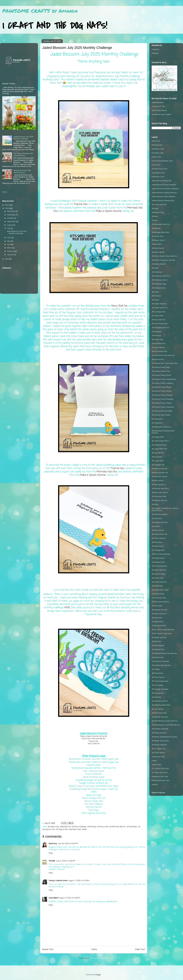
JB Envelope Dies (159, 312)
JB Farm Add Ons (159, 320)
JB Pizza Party (157, 546)
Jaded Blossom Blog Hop (161, 181)
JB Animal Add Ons (159, 205)
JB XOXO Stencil (158, 753)
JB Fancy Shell (103, 827)
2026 (7, 205)
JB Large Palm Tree (159, 449)
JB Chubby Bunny (159, 288)
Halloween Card (158, 177)
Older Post (140, 950)
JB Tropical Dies (62, 829)
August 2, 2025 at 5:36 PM (70, 898)
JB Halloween (157, 423)
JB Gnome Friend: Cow (161, 371)
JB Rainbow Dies (158, 562)
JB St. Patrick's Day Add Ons (163, 630)
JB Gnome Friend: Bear (161, 367)
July (9, 228)
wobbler (155, 784)
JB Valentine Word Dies (161, 705)
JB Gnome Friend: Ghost (161, 375)
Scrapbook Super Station (161, 114)
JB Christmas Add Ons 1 (161, 276)
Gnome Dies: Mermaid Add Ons (94, 739)
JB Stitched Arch (158, 649)
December (11, 211)
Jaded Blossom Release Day (163, 201)
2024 (7, 259)
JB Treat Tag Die (158, 677)
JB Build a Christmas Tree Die (163, 260)
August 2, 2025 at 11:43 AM (79, 881)
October (10, 218)
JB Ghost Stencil (158, 347)
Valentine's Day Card (160, 777)
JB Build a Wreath (159, 264)
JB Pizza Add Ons (159, 538)
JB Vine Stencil (158, 709)
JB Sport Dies (157, 618)
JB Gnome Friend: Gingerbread (164, 379)
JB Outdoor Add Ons (160, 522)
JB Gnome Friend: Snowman (163, 407)
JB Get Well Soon (159, 343)
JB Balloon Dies (158, 212)
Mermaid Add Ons (107, 472)
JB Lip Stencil (157, 457)
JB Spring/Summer (159, 626)
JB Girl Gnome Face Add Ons (163, 355)
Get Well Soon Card (159, 169)
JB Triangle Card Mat (160, 689)
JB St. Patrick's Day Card (161, 633)
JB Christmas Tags (159, 284)
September (12, 221)
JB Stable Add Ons (159, 638)
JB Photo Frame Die (160, 534)
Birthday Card (53, 827)
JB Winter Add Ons (159, 733)
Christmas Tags (158, 153)
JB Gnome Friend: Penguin (162, 395)
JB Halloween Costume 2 (161, 427)
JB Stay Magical (158, 645)
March (10, 248)
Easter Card (156, 157)
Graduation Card (158, 173)
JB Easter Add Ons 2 (160, 308)
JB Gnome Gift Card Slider (162, 411)
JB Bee (154, 220)
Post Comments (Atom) (99, 958)
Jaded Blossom (158, 102)
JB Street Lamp (158, 657)
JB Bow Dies (157, 244)
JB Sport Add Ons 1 (159, 614)
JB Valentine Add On (160, 701)
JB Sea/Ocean (132, 827)
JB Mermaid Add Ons (117, 827)
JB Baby (155, 208)
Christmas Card (158, 149)
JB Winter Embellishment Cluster (164, 737)
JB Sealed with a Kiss (160, 590)
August (10, 225)
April (9, 244)
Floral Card (156, 165)
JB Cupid (155, 292)
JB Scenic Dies (158, 578)
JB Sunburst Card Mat (160, 661)
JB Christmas (157, 272)
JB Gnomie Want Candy (161, 415)
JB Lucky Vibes (158, 461)
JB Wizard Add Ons (159, 745)
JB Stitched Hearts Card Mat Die (164, 653)
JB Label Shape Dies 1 (161, 441)
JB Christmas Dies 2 (160, 280)
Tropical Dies (81, 204)
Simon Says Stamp (159, 110)
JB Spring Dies (157, 622)
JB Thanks (156, 669)
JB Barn (155, 216)
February (11, 251)
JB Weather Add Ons (160, 717)
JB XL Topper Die (158, 749)
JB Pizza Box (157, 542)
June (9, 238)
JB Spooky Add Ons (159, 610)
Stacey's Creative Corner (58, 881)
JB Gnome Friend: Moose (162, 387)
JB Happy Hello (158, 437)
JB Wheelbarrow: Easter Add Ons (165, 721)
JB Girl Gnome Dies (159, 351)
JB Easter (155, 300)
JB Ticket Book (157, 673)
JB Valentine (156, 697)
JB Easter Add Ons (159, 304)
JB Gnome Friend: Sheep (162, 403)
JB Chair (155, 268)
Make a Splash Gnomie (109, 211)
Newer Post (48, 950)
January (10, 255)
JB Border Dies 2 (158, 240)
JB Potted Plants (158, 558)
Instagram (156, 49)
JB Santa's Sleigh (159, 574)
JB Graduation (157, 419)
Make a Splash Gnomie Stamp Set (94, 736)
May (9, 241)
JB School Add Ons (159, 582)
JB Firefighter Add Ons (160, 328)
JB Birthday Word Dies (160, 232)
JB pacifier (156, 526)
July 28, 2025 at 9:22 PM (68, 844)
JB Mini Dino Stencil (159, 477)
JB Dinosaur (156, 296)
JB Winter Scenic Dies (160, 741)
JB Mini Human (158, 481)
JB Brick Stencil (158, 248)
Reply (51, 853)
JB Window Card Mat (160, 729)
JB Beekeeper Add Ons (161, 224)
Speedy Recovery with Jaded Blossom (22, 171)
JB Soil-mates (157, 606)
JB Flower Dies (158, 340)
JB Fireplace (156, 332)
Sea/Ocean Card (75, 829)
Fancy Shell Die (119, 306)
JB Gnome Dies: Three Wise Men (165, 363)
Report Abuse (158, 792)
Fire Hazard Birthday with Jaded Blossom (23, 155)
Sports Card (156, 765)
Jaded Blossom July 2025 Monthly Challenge (23, 138)
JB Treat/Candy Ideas (160, 681)
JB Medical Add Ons (160, 469)
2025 (7, 208)
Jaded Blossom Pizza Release (163, 196)
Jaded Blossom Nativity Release (164, 193)
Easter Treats (9, 84)
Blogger (98, 975)
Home (94, 950)
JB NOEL (155, 504)
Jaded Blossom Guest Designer (164, 185)
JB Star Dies (156, 641)
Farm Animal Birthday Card (162, 161)
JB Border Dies (158, 236)
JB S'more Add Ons (159, 566)
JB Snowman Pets (159, 598)
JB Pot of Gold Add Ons (161, 554)
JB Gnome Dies (158, 359)
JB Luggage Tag (158, 465)
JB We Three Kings (159, 713)
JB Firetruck (156, 335)
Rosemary (53, 844)
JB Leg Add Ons (158, 453)
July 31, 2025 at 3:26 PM (66, 861)
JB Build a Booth (158, 252)
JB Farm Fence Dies (160, 324)
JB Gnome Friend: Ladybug (162, 383)
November (11, 215)
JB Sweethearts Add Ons (161, 665)
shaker (84, 829)
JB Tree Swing (157, 685)
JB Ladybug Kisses (159, 445)
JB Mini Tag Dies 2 (159, 485)
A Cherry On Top (158, 106)
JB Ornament (157, 518)
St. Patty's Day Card (160, 773)
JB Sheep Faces (158, 594)
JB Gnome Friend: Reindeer (163, 399)
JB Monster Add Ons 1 (160, 488)
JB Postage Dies (158, 550)
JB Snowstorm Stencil (160, 602)
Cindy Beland (53, 898)
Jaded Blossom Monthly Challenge (73, 827)
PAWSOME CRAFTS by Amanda (40, 11)
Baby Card (156, 141)
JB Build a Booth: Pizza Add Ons (164, 256)
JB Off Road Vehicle (159, 514)
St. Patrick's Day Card (160, 768)
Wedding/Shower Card (160, 780)
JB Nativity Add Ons (159, 500)
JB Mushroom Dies (159, 496)
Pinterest (155, 53)
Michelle (52, 861)
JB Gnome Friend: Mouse (162, 391)
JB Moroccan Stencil (160, 492)
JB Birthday (91, 827)
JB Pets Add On (158, 530)
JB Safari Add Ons (159, 570)
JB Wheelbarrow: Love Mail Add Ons (166, 725)
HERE (67, 608)
